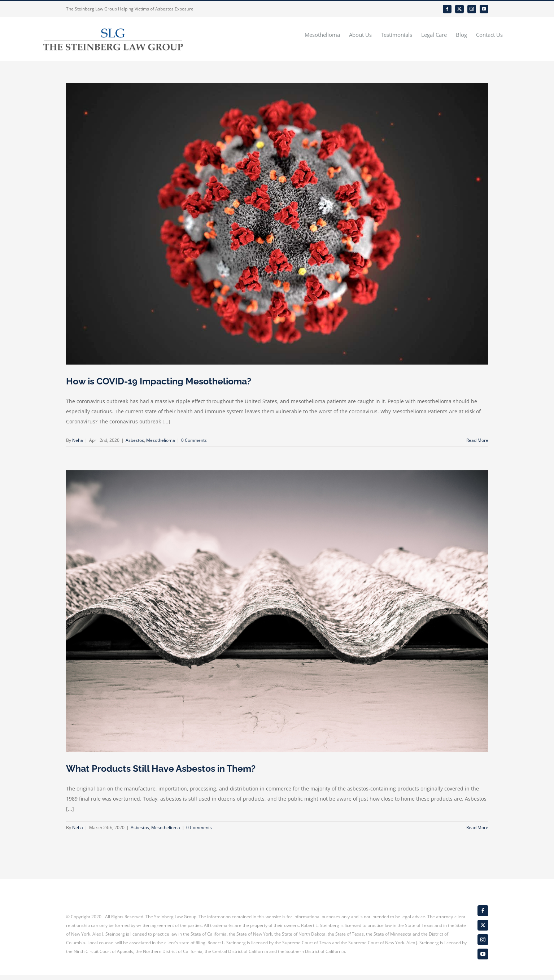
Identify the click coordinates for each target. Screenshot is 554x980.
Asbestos (135, 440)
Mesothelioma (161, 440)
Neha (78, 440)
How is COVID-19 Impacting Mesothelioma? (159, 381)
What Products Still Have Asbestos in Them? (161, 768)
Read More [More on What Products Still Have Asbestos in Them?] (477, 827)
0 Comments (194, 440)
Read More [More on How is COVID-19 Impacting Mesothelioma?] (477, 440)
